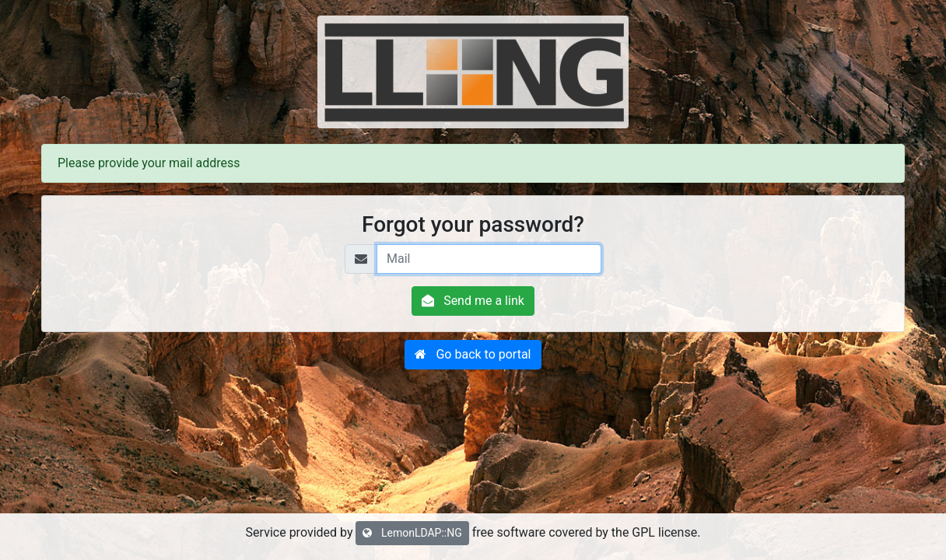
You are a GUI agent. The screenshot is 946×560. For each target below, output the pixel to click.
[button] (473, 355)
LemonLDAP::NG (412, 533)
